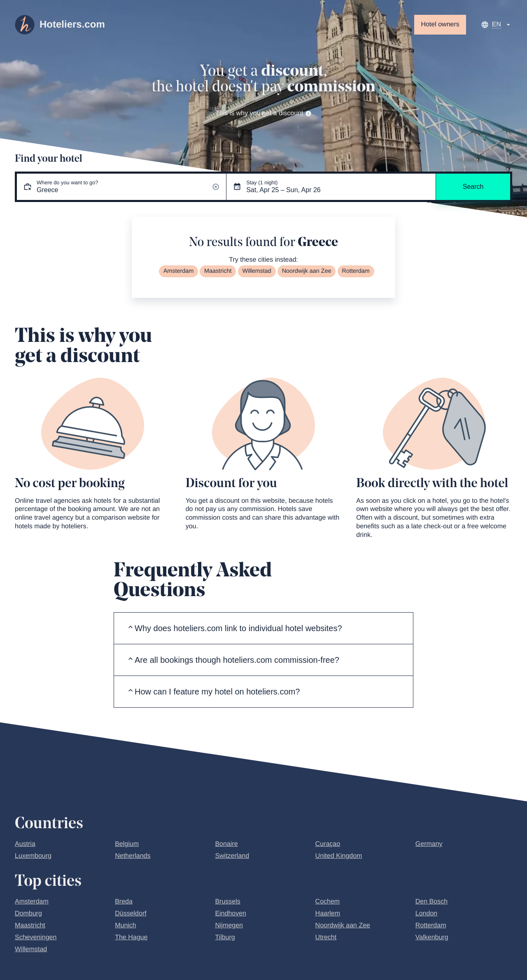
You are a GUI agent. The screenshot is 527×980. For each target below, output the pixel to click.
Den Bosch (431, 902)
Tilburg (225, 937)
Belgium (127, 844)
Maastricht (218, 271)
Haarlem (328, 914)
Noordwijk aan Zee (307, 271)
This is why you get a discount (263, 113)
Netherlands (133, 856)
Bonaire (226, 844)
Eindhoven (231, 914)
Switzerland (232, 856)
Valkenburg (432, 937)
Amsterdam (179, 271)
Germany (429, 844)
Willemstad (257, 271)
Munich (126, 925)
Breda (124, 902)
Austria (25, 844)
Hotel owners (440, 24)
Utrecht (326, 937)
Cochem (328, 902)
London (426, 914)
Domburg (28, 914)
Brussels (227, 902)
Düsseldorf (131, 914)
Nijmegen (229, 925)
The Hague (131, 937)
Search (473, 187)
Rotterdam (356, 271)
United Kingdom (339, 856)
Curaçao (328, 844)
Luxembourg (33, 856)
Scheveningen (36, 937)
